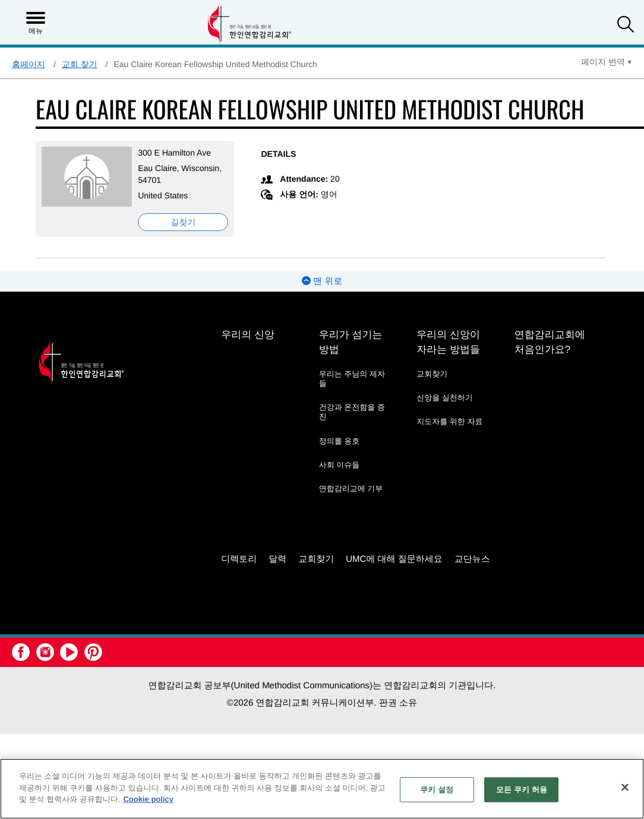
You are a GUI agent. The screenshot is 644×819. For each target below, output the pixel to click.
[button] (626, 26)
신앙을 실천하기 (445, 398)
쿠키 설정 (437, 790)
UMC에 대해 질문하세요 (394, 559)
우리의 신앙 (248, 335)
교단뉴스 (472, 559)
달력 (277, 559)
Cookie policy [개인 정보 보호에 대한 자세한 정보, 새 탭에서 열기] (148, 799)
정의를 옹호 (340, 441)
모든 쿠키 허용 (522, 790)
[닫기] (625, 788)
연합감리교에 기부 (351, 488)
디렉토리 (239, 559)
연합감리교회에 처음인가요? (550, 342)
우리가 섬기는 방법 (351, 342)
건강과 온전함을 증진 (352, 412)
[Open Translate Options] (607, 62)
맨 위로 (322, 281)
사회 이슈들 (340, 465)
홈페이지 (29, 64)
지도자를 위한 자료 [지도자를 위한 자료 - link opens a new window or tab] (449, 421)
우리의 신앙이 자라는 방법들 (448, 342)
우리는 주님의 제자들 (352, 379)
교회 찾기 (80, 64)
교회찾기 (432, 374)
